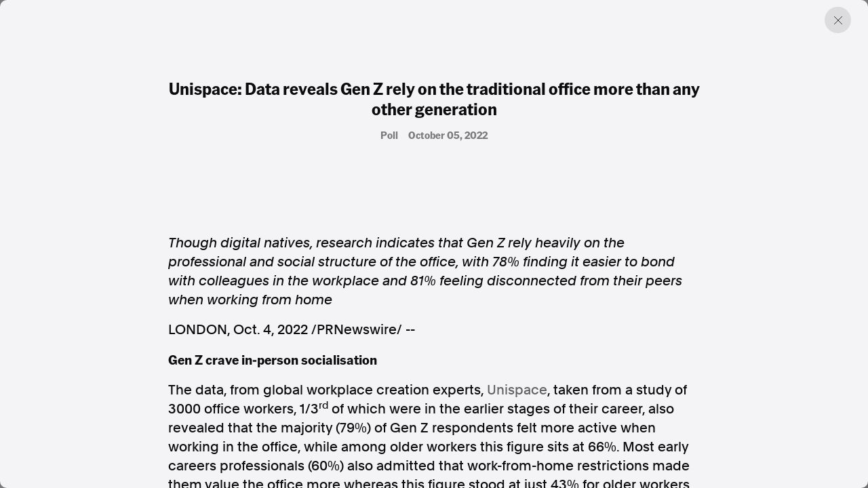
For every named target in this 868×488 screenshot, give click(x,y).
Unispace (517, 390)
